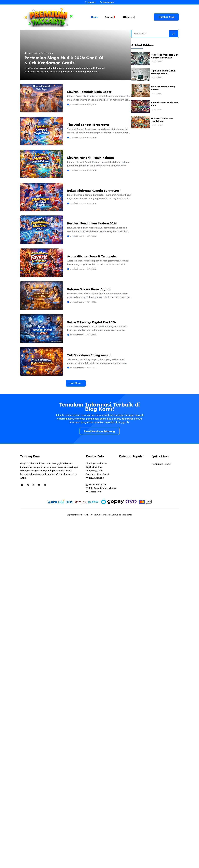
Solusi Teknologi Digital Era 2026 (91, 322)
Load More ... (76, 383)
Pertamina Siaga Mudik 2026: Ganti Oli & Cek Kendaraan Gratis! (65, 60)
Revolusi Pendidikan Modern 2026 (92, 223)
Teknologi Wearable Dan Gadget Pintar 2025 (165, 56)
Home (95, 17)
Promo (110, 17)
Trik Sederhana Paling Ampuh (89, 355)
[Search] (173, 34)
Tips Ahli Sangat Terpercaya (88, 125)
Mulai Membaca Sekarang (99, 431)
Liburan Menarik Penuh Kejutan (91, 158)
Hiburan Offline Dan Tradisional (162, 120)
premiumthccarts (34, 53)
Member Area (166, 17)
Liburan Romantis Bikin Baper (89, 92)
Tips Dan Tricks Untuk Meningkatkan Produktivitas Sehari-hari (163, 75)
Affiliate (129, 17)
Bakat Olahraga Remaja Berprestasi (94, 191)
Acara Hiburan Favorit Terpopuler (92, 256)
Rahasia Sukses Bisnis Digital (89, 289)
